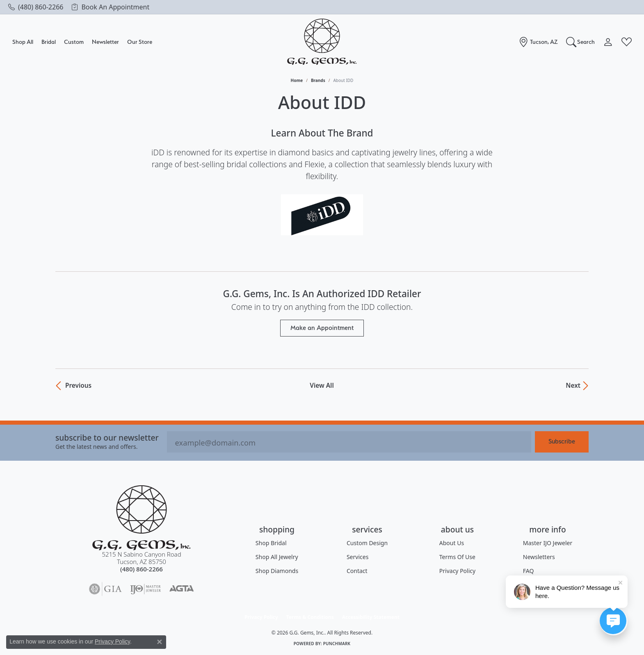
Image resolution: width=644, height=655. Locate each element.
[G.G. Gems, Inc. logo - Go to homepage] (322, 42)
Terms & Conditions (310, 617)
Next (573, 386)
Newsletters (539, 557)
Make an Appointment (322, 328)
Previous (78, 386)
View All (322, 386)
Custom (74, 42)
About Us (452, 543)
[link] (36, 7)
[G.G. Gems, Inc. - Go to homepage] (142, 518)
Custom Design (367, 543)
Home (297, 80)
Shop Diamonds (277, 571)
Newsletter (105, 42)
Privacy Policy (457, 571)
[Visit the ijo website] (145, 589)
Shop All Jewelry (277, 557)
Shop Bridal (271, 543)
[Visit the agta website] (182, 589)
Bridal (49, 42)
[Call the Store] (142, 569)
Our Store (140, 42)
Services (357, 557)
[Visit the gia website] (105, 589)
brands (318, 80)
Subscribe (562, 441)
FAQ (529, 571)
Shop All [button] (23, 42)
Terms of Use (457, 557)
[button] (581, 42)
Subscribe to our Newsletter (107, 438)
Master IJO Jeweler (548, 543)
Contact (357, 571)
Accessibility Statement (371, 617)
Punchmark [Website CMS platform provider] (337, 644)
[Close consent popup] (160, 642)
